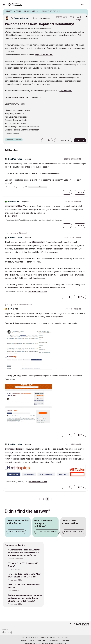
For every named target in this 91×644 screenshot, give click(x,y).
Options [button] (85, 11)
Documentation (14, 591)
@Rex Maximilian (14, 206)
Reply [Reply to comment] (81, 192)
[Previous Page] (39, 499)
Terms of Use (41, 641)
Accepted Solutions (47, 532)
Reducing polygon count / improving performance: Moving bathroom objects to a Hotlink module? (25, 598)
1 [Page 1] (43, 499)
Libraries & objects (15, 569)
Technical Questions (14, 140)
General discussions (16, 559)
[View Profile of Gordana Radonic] (22, 18)
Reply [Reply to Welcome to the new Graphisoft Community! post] (81, 140)
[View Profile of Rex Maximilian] (15, 159)
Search (75, 4)
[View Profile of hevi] (10, 309)
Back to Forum (16, 532)
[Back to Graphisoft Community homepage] (16, 4)
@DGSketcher (38, 242)
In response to (18, 233)
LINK (14, 216)
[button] (44, 140)
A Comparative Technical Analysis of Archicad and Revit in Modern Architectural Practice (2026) (24, 553)
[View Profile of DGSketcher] (14, 201)
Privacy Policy (27, 641)
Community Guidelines (59, 641)
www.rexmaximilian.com (38, 187)
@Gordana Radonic (14, 449)
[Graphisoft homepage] (80, 625)
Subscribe (65, 140)
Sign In (87, 4)
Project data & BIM (15, 580)
